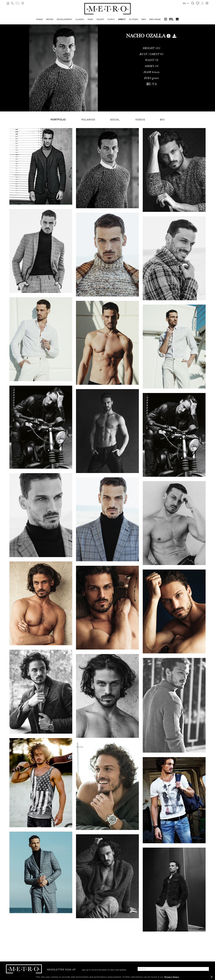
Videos (140, 120)
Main (90, 19)
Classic (80, 19)
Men (144, 19)
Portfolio (58, 120)
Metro (50, 19)
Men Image (155, 19)
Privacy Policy (172, 977)
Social (115, 120)
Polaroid (88, 120)
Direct (122, 19)
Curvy (111, 19)
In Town (133, 19)
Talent (100, 19)
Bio (162, 120)
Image (39, 19)
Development (64, 19)
